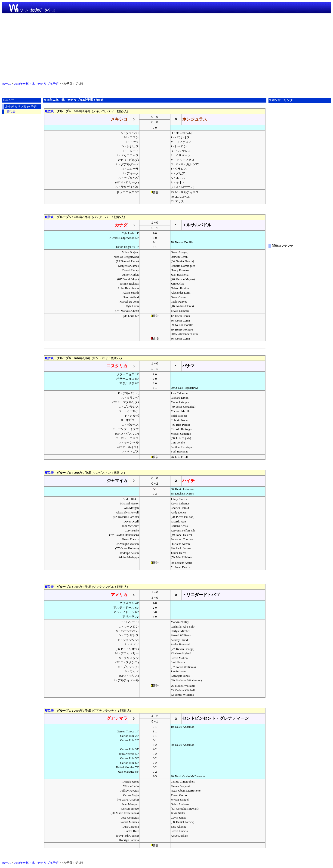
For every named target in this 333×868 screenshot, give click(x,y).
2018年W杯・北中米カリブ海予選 (37, 84)
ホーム (6, 84)
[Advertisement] (166, 47)
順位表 (49, 111)
